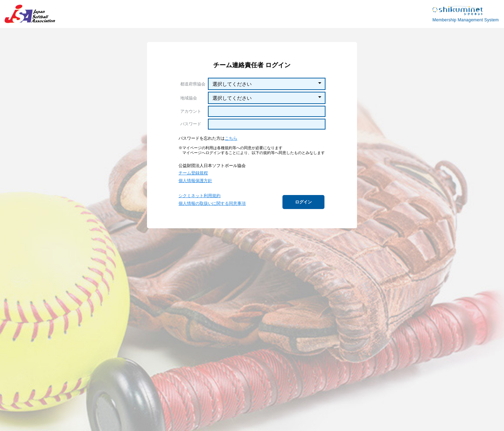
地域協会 (189, 98)
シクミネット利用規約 (199, 196)
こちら (231, 138)
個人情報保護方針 (195, 181)
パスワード (191, 124)
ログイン (303, 202)
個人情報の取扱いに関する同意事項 (212, 203)
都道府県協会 (193, 84)
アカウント (191, 111)
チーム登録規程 (193, 173)
